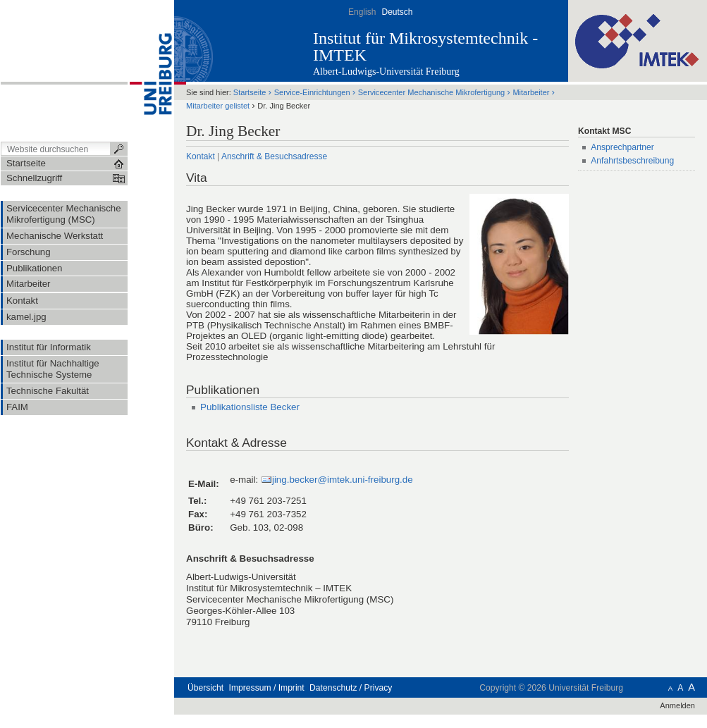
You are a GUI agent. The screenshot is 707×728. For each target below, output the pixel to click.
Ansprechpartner (622, 147)
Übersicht (205, 688)
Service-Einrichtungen (312, 92)
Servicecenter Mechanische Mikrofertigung (431, 92)
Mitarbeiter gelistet (218, 106)
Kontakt (201, 156)
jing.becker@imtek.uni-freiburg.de (343, 480)
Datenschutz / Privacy (351, 688)
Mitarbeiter (531, 92)
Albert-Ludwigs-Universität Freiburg (386, 72)
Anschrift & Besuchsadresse (274, 156)
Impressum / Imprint (267, 688)
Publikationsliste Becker (250, 407)
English (362, 12)
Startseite (250, 92)
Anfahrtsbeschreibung (632, 161)
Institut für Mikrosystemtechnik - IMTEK (425, 47)
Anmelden (677, 705)
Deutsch (397, 12)
